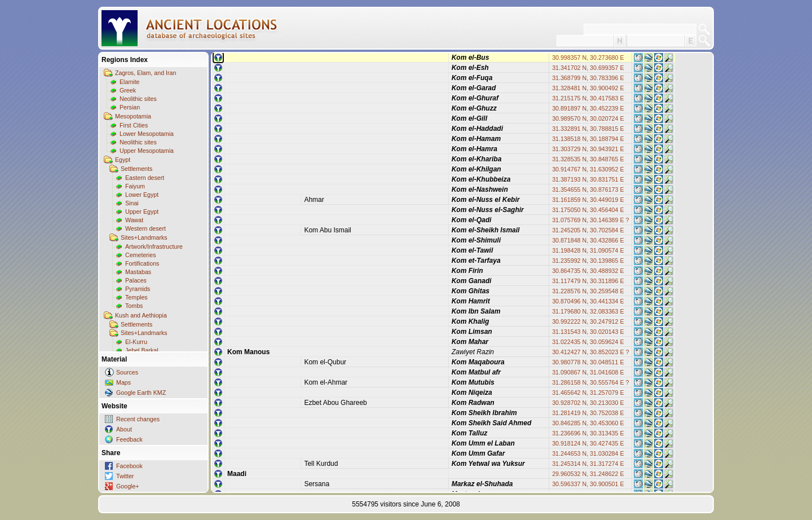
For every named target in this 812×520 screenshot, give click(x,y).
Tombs (134, 306)
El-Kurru (136, 342)
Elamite (130, 82)
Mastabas (138, 272)
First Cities (134, 125)
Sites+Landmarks (144, 237)
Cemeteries (140, 255)
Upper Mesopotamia (147, 151)
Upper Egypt (142, 211)
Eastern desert (145, 178)
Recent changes (138, 419)
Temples (136, 297)
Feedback (129, 439)
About (124, 429)
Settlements (136, 169)
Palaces (136, 280)
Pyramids (138, 289)
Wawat (134, 220)
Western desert (145, 228)
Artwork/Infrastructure (154, 246)
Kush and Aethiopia (141, 315)
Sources (127, 372)
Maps (123, 382)
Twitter (125, 476)
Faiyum (135, 186)
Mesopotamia (133, 116)
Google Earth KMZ (141, 393)
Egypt (123, 160)
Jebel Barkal (142, 350)
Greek (128, 90)
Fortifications (142, 263)
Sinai (132, 203)
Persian (130, 107)
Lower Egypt (142, 195)
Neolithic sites (138, 99)
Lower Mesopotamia (147, 134)
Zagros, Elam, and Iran (145, 73)
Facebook (129, 466)
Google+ (128, 486)
